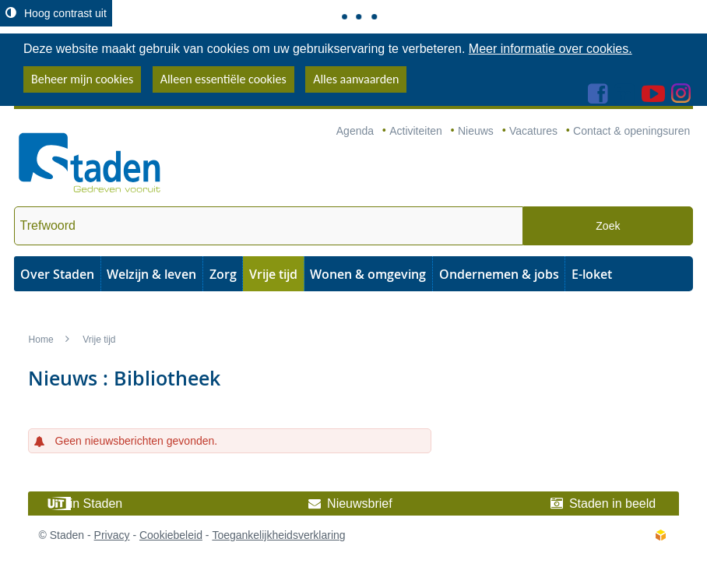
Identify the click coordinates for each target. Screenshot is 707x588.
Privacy (112, 535)
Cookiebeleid (171, 535)
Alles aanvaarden (356, 79)
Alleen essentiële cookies (223, 79)
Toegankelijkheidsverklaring (278, 535)
